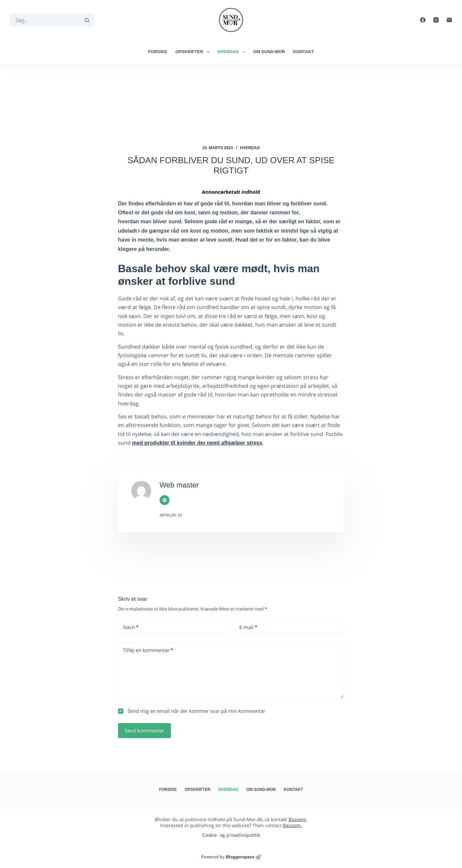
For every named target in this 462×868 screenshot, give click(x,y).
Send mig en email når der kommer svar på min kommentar (192, 711)
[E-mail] (449, 20)
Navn (131, 627)
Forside (158, 52)
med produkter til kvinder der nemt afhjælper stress (197, 443)
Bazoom (297, 819)
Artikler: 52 (171, 515)
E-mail (248, 627)
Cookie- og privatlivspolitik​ (231, 835)
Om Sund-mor (269, 52)
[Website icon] (165, 500)
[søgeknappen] (87, 20)
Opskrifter (194, 52)
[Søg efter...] (45, 20)
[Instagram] (436, 20)
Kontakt (304, 52)
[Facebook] (423, 20)
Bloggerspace (240, 857)
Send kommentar (144, 730)
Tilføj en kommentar (148, 650)
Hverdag (233, 52)
